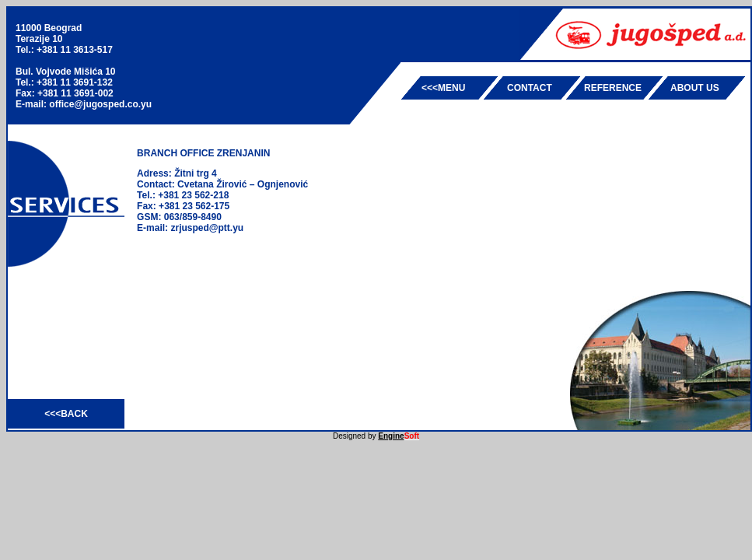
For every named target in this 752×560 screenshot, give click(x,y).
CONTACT (530, 88)
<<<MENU (443, 88)
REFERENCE (613, 88)
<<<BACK (66, 414)
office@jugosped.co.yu (100, 104)
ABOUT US (695, 88)
